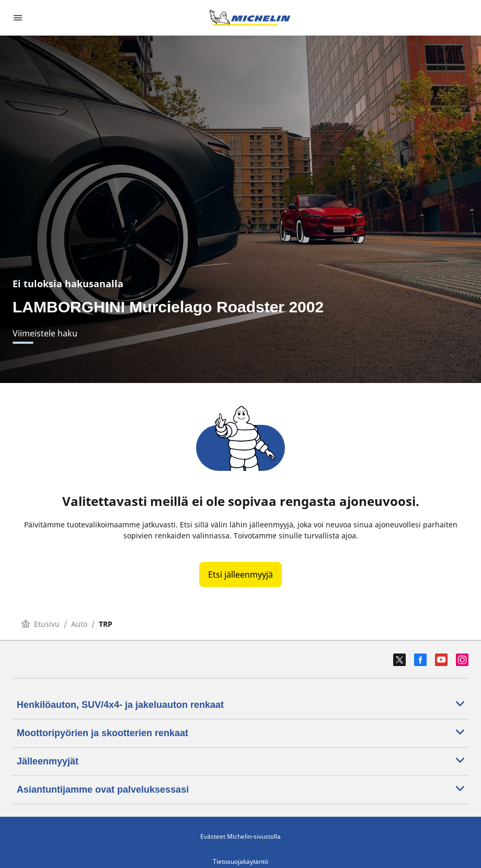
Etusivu (41, 624)
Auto (79, 624)
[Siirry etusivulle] (250, 18)
